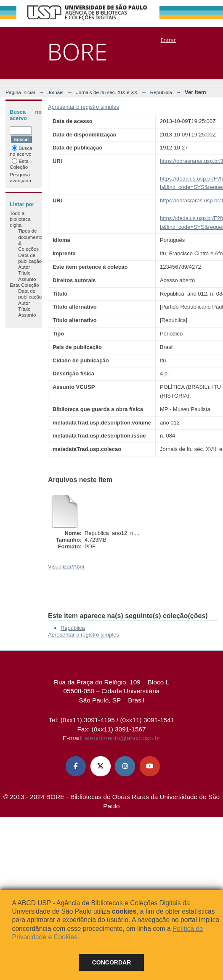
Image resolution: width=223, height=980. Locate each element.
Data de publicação (30, 258)
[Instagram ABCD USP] (125, 766)
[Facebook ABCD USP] (76, 766)
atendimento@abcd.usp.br (122, 738)
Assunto (27, 279)
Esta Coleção (19, 164)
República (161, 92)
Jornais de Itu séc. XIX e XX (107, 92)
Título (24, 273)
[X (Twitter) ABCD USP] (101, 766)
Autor (24, 267)
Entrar (168, 40)
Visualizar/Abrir (66, 567)
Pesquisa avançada (20, 177)
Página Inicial (20, 92)
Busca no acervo (21, 151)
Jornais (56, 92)
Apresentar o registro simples (84, 107)
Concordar (112, 962)
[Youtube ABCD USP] (150, 766)
